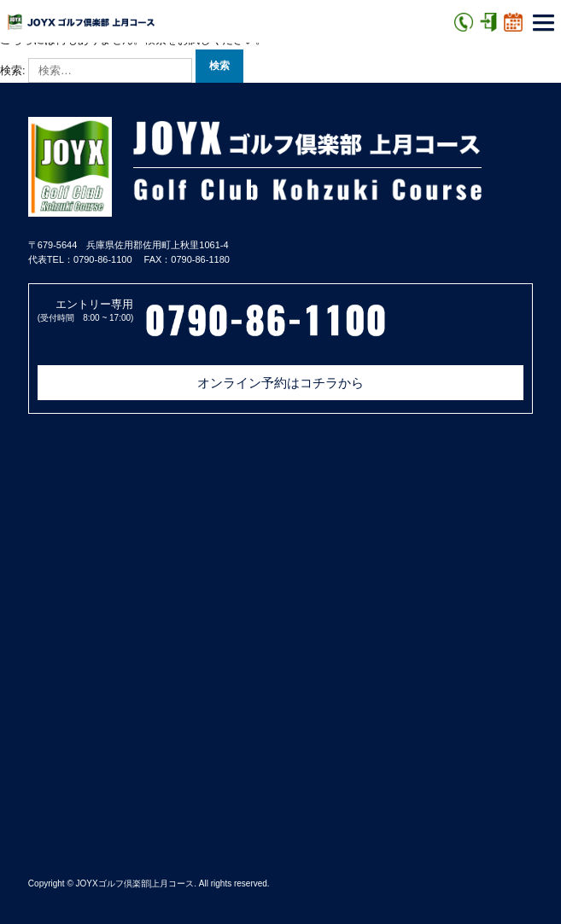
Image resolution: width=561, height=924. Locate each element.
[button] (543, 25)
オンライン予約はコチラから (280, 383)
